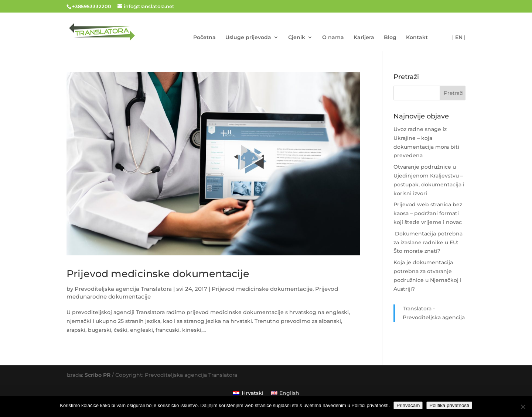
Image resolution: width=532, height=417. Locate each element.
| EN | (459, 38)
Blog (390, 38)
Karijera (364, 38)
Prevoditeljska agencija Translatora (123, 289)
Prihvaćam (408, 405)
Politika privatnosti (449, 405)
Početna (204, 38)
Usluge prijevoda (248, 38)
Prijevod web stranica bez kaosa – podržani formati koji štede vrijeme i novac (428, 213)
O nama (333, 38)
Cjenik (297, 38)
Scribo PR (98, 375)
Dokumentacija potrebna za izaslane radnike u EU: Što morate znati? (428, 242)
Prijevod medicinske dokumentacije (158, 274)
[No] (523, 407)
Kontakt (417, 38)
